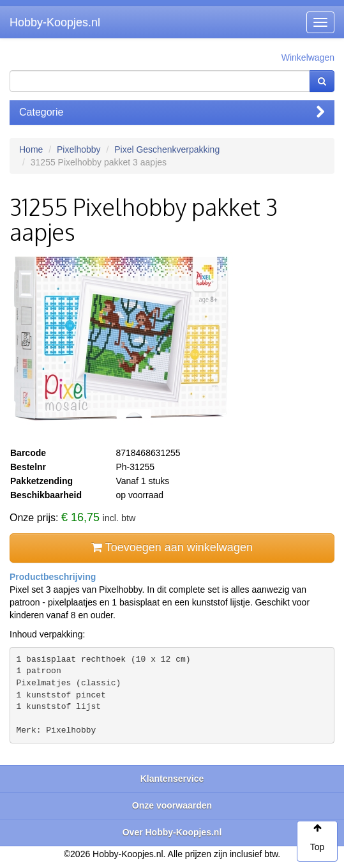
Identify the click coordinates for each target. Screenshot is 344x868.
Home (31, 149)
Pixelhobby (79, 149)
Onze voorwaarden (172, 805)
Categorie (172, 112)
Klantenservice (172, 779)
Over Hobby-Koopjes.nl (172, 832)
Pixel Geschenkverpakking (167, 149)
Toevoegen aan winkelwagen (172, 547)
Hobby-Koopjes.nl (55, 22)
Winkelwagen (308, 57)
